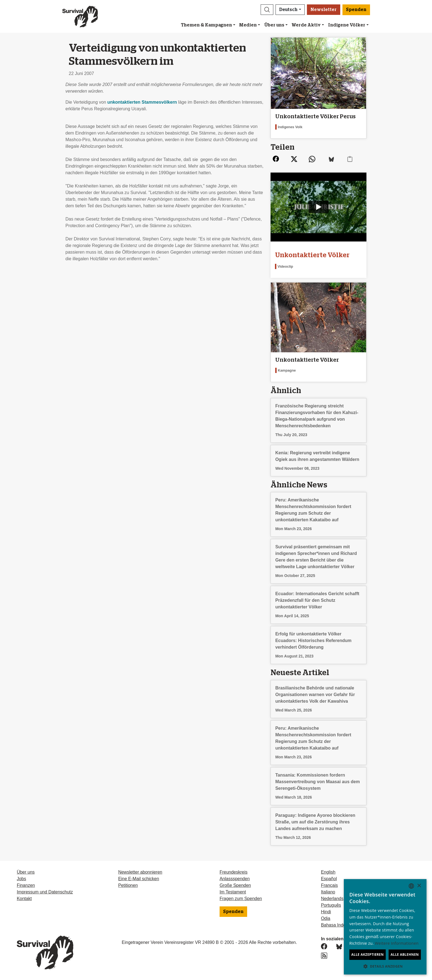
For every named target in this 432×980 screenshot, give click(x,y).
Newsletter (324, 10)
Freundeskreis (233, 872)
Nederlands (332, 899)
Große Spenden (235, 885)
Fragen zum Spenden (241, 899)
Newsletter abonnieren (140, 872)
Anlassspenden (235, 879)
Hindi (326, 912)
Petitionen (128, 885)
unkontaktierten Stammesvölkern (143, 102)
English (328, 872)
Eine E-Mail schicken (139, 879)
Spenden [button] (356, 10)
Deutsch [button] (288, 10)
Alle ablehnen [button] (405, 955)
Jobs (21, 879)
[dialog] (385, 927)
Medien (248, 25)
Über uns (274, 25)
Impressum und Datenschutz (45, 892)
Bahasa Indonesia (339, 925)
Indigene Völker (347, 25)
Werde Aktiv (306, 25)
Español (329, 879)
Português (331, 905)
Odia (326, 918)
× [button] (419, 886)
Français (329, 885)
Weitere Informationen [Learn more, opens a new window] (397, 943)
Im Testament (233, 892)
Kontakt (24, 899)
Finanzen (26, 885)
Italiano (328, 892)
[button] (267, 10)
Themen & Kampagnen (206, 25)
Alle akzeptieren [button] (368, 955)
